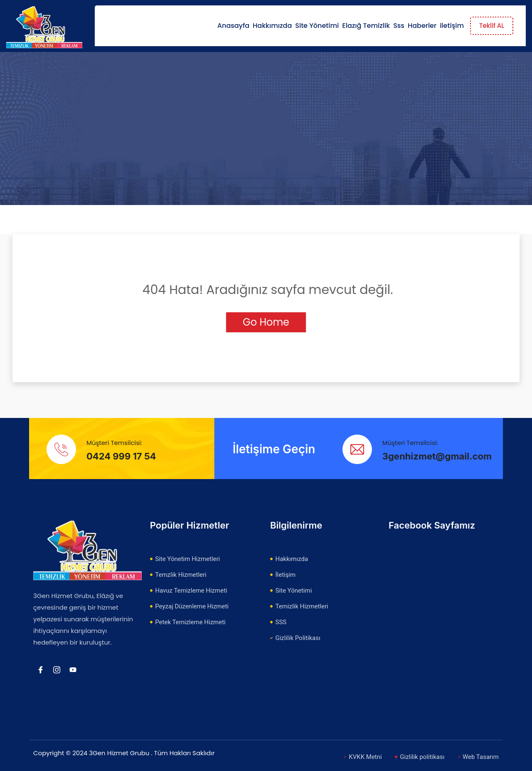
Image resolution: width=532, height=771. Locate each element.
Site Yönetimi (317, 26)
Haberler (422, 26)
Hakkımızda (272, 26)
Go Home (266, 322)
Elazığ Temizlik (366, 26)
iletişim (452, 26)
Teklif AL (492, 26)
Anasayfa (233, 26)
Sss (399, 26)
